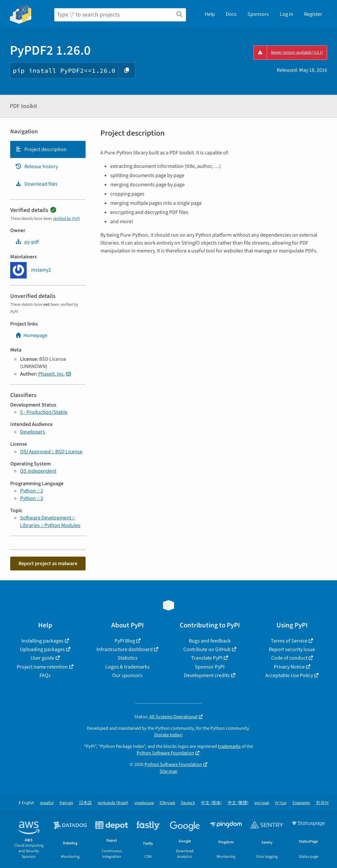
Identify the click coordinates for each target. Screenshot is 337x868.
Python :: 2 (32, 491)
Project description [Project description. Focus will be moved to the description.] (41, 149)
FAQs (45, 675)
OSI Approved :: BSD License (51, 452)
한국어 (322, 803)
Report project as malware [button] (48, 564)
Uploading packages (42, 649)
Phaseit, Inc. (52, 374)
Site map (168, 771)
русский (262, 803)
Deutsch (188, 803)
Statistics (128, 658)
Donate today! (168, 735)
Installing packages (42, 641)
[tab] (48, 149)
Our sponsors (127, 675)
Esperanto (301, 803)
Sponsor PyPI (210, 667)
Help (210, 14)
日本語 (85, 803)
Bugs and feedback (210, 641)
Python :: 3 (32, 498)
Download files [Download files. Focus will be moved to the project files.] (36, 184)
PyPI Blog (125, 641)
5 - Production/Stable (44, 412)
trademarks (229, 746)
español (47, 803)
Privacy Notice (289, 667)
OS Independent (38, 471)
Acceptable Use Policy (289, 675)
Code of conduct (289, 658)
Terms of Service (289, 641)
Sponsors (258, 14)
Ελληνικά (167, 803)
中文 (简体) (211, 803)
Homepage (31, 335)
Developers (33, 432)
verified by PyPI (66, 219)
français (66, 803)
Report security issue (292, 649)
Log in (286, 14)
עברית (281, 803)
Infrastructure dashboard (125, 649)
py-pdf (27, 242)
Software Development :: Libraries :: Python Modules (50, 521)
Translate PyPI (207, 658)
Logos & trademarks (128, 667)
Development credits (207, 675)
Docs (231, 14)
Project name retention (42, 667)
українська (144, 803)
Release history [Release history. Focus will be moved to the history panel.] (37, 167)
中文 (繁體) (238, 803)
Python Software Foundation (165, 753)
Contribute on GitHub (207, 649)
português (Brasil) (113, 803)
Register (313, 14)
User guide (42, 658)
